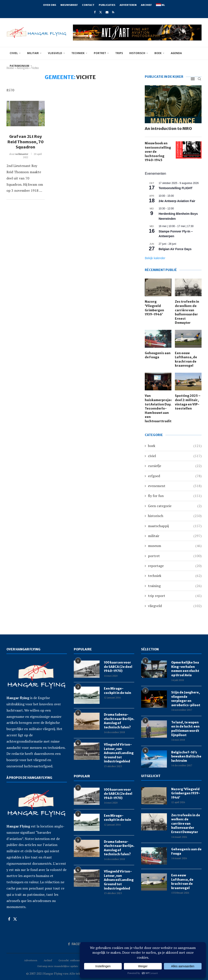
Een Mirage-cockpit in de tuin (118, 691)
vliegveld (55, 53)
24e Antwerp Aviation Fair (177, 201)
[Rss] (113, 12)
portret (100, 53)
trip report (175, 596)
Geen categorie (175, 506)
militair (33, 53)
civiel (14, 53)
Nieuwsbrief (69, 5)
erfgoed (175, 476)
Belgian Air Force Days (175, 249)
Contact (88, 5)
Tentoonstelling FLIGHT (176, 188)
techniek (78, 53)
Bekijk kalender (155, 258)
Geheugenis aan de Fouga (158, 355)
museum (175, 546)
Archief (146, 5)
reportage (175, 566)
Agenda (176, 53)
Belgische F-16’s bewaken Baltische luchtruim (186, 756)
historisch (137, 53)
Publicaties (107, 5)
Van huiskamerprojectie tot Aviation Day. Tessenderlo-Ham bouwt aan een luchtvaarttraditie (158, 408)
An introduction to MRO (168, 129)
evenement (175, 486)
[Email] (107, 12)
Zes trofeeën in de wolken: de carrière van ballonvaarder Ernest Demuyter (187, 312)
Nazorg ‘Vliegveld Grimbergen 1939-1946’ (154, 308)
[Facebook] (95, 12)
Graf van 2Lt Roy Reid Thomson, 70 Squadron (26, 142)
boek (158, 53)
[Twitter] (101, 12)
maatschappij (175, 526)
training (175, 586)
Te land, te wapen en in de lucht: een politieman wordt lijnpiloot (185, 729)
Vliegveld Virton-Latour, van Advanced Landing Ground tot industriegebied (119, 753)
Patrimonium (19, 66)
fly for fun (175, 496)
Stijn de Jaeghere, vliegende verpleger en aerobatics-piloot (186, 699)
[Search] (199, 79)
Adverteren (128, 5)
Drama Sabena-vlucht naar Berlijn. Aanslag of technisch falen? (119, 721)
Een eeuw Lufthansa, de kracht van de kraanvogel (186, 359)
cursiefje (175, 466)
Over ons (50, 5)
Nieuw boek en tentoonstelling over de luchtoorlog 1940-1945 (158, 152)
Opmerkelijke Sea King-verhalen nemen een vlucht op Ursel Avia (185, 669)
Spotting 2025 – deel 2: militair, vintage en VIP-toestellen (188, 402)
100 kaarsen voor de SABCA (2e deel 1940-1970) (118, 667)
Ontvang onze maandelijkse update (58, 966)
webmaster (22, 154)
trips (119, 53)
